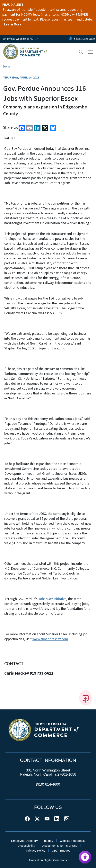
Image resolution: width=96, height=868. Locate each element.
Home (7, 67)
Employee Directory (24, 841)
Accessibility (27, 846)
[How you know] (36, 39)
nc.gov (49, 841)
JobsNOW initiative (52, 599)
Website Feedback (72, 841)
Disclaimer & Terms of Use (59, 846)
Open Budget (61, 850)
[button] (78, 52)
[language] (84, 39)
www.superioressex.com (50, 639)
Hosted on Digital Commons (48, 860)
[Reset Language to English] (71, 39)
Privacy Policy (36, 850)
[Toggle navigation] (91, 52)
